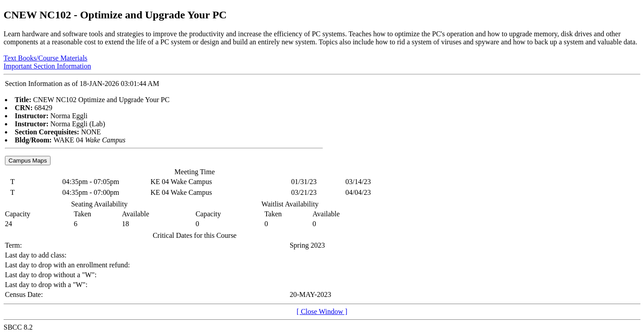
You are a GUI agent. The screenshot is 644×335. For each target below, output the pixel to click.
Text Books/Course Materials (45, 58)
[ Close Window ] (322, 311)
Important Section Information (47, 66)
